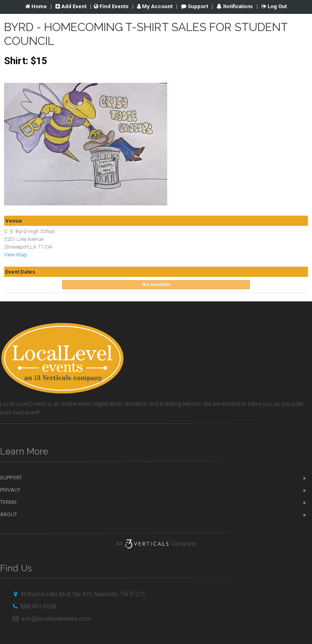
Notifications (237, 7)
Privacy (10, 490)
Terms (8, 502)
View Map (16, 255)
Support (195, 6)
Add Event (71, 6)
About (9, 514)
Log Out (274, 6)
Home (36, 6)
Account (155, 6)
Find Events (111, 6)
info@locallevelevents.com (51, 619)
